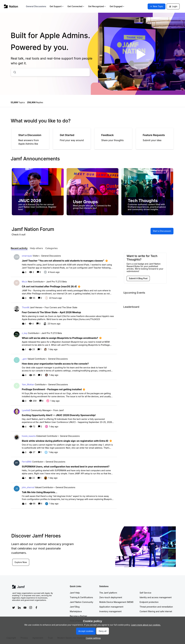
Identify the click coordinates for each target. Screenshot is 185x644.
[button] (92, 638)
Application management (111, 607)
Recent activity (19, 248)
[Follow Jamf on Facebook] (36, 608)
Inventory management (110, 611)
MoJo (25, 282)
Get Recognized (97, 6)
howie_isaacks (29, 436)
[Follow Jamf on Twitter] (14, 608)
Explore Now (21, 562)
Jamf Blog (75, 607)
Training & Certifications (81, 597)
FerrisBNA (27, 462)
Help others (36, 248)
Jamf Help (75, 593)
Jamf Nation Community (81, 602)
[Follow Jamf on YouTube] (25, 608)
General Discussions (36, 6)
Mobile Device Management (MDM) (116, 602)
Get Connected (76, 6)
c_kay (25, 333)
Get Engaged (117, 6)
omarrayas (27, 256)
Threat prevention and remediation (156, 607)
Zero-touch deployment (111, 597)
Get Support (57, 6)
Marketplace (76, 611)
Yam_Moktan (28, 384)
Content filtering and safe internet (156, 611)
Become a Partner (78, 616)
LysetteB (26, 410)
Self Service (145, 593)
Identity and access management (156, 597)
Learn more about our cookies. (146, 625)
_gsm (24, 359)
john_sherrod (28, 487)
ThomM (26, 307)
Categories (51, 248)
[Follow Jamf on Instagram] (31, 608)
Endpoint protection (149, 602)
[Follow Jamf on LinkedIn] (19, 608)
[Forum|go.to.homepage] (11, 6)
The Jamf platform (108, 593)
